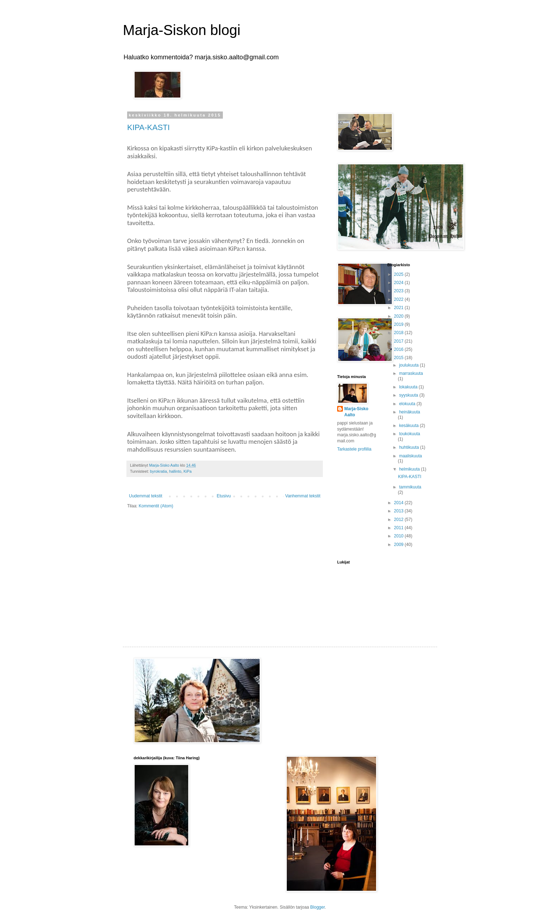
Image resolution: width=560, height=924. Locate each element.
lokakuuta (409, 387)
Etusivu (224, 496)
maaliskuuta (410, 456)
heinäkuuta (409, 412)
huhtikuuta (409, 447)
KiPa (188, 471)
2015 (399, 358)
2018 (399, 333)
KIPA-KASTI (148, 127)
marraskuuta (411, 373)
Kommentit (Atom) (156, 506)
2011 (399, 528)
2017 (399, 341)
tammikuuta (410, 487)
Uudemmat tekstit (146, 496)
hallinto (175, 471)
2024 (399, 283)
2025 (399, 274)
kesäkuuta (409, 426)
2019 (399, 324)
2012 (399, 520)
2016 (399, 349)
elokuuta (408, 404)
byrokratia (158, 471)
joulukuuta (409, 365)
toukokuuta (409, 434)
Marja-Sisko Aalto (356, 412)
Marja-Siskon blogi (182, 30)
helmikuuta (410, 469)
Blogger (318, 907)
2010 (399, 536)
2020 (399, 316)
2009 (399, 545)
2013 (399, 511)
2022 (399, 299)
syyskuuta (409, 395)
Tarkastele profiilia (354, 449)
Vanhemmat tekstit (303, 496)
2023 (399, 291)
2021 (399, 308)
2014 (399, 503)
